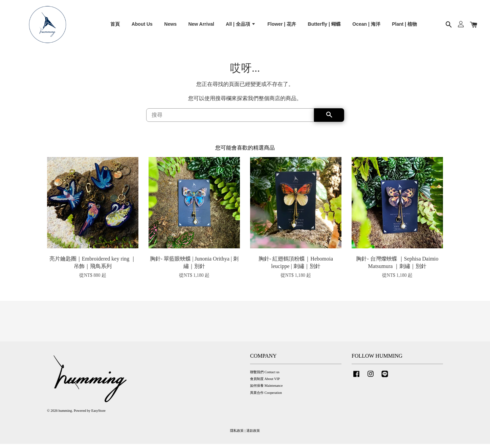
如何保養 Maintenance (266, 390)
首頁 (115, 26)
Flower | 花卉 (282, 26)
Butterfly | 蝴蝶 (324, 26)
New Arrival (201, 26)
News (170, 26)
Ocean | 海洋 (366, 26)
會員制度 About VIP (265, 383)
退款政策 (253, 435)
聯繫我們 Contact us (265, 376)
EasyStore (98, 415)
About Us (142, 26)
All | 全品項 (241, 26)
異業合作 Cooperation (266, 397)
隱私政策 (237, 435)
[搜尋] (230, 119)
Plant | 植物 (404, 26)
